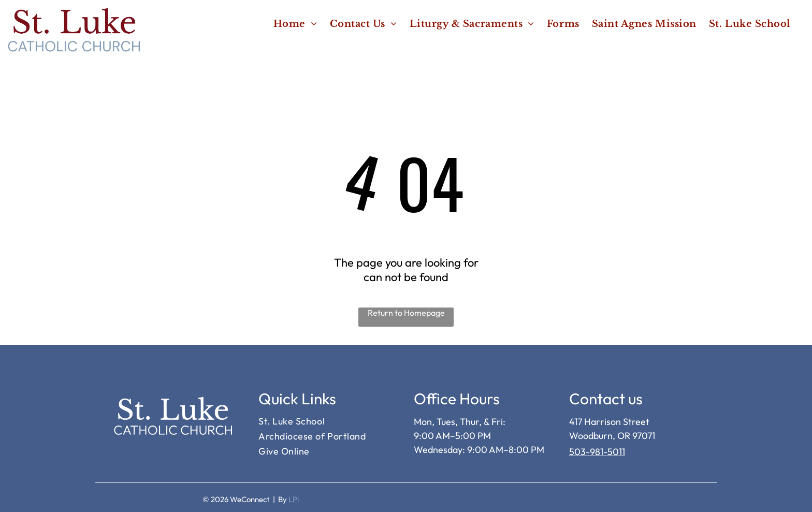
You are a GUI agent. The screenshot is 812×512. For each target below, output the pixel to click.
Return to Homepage (406, 313)
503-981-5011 (597, 452)
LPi (294, 499)
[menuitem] (295, 24)
